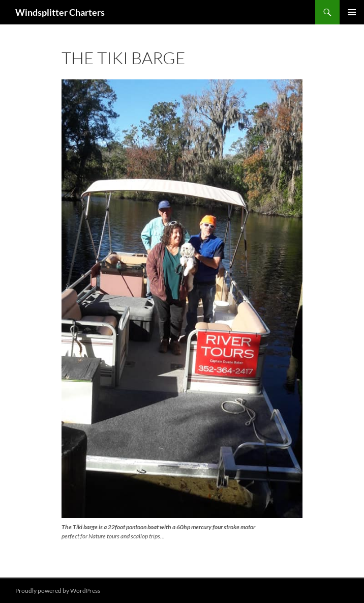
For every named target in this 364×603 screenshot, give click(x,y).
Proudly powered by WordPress (58, 591)
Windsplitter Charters (60, 12)
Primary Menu (352, 12)
